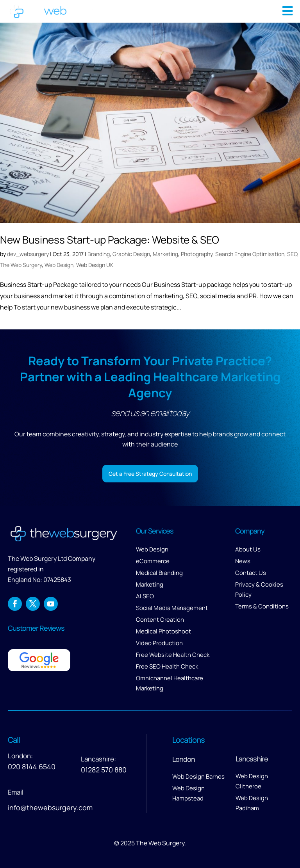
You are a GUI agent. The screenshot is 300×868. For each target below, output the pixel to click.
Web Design (59, 265)
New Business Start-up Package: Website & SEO (110, 240)
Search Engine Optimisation (250, 254)
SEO (292, 254)
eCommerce (153, 561)
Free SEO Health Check (167, 666)
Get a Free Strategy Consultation (150, 474)
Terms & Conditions (262, 606)
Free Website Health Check (173, 655)
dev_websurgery (28, 254)
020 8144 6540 (32, 767)
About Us (248, 549)
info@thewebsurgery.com (50, 808)
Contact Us (251, 573)
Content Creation (160, 620)
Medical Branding (159, 573)
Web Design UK (95, 265)
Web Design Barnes (198, 776)
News (243, 561)
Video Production (159, 643)
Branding (99, 254)
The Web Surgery (21, 265)
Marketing (165, 254)
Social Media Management (172, 608)
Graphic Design (131, 254)
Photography (197, 254)
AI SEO (145, 596)
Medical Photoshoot (163, 631)
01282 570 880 (104, 770)
